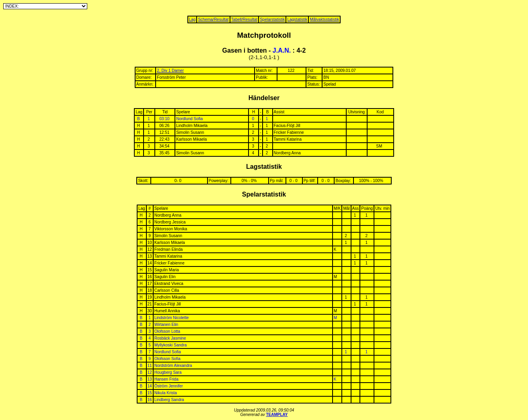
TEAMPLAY (277, 415)
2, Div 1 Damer (170, 71)
